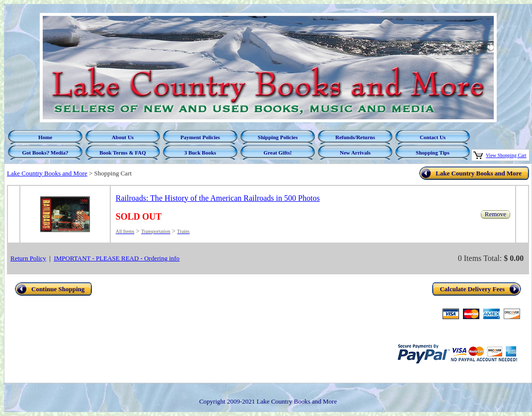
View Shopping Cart (506, 155)
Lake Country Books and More (47, 173)
